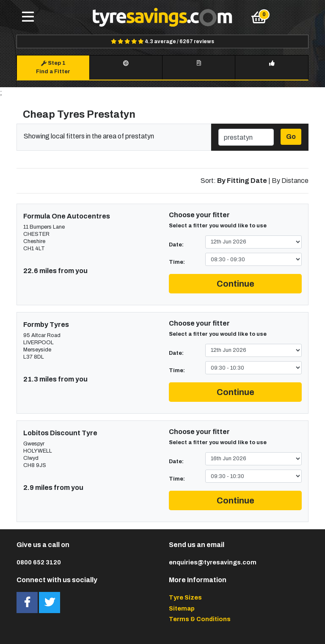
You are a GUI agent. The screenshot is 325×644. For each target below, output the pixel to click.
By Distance (290, 181)
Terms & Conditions (200, 619)
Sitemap (182, 608)
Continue (235, 284)
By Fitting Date (242, 181)
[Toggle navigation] (28, 17)
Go (291, 137)
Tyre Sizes (185, 597)
